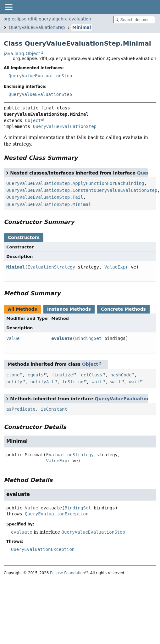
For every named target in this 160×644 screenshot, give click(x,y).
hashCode (121, 375)
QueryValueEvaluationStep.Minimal (49, 204)
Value (13, 338)
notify (14, 382)
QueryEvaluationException (57, 514)
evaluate (62, 338)
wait (97, 382)
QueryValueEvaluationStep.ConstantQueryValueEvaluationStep (82, 190)
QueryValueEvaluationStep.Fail (45, 197)
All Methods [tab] (22, 309)
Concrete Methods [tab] (123, 309)
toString (73, 382)
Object (33, 120)
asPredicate (21, 409)
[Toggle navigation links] (8, 7)
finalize (62, 375)
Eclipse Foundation (67, 573)
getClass (92, 375)
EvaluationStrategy (51, 267)
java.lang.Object (22, 53)
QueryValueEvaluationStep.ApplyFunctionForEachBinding (75, 183)
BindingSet (88, 338)
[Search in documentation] (134, 20)
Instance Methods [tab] (69, 309)
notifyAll (42, 382)
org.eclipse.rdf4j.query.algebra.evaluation (47, 19)
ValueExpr (116, 267)
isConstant (54, 409)
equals (36, 375)
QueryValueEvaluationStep (37, 28)
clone (13, 375)
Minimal (82, 28)
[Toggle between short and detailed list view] (7, 173)
